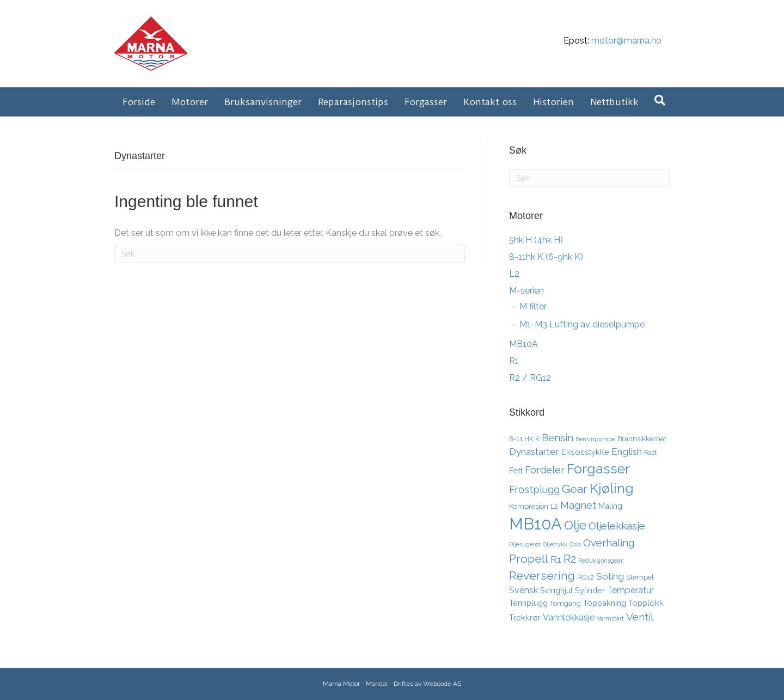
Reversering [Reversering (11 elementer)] (542, 576)
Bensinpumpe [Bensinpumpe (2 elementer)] (595, 439)
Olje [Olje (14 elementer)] (575, 525)
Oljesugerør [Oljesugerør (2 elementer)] (525, 544)
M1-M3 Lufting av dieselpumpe (582, 324)
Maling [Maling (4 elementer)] (610, 506)
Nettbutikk (614, 102)
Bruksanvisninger (263, 102)
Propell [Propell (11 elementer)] (529, 559)
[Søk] (660, 100)
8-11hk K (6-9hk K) (546, 257)
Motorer (190, 102)
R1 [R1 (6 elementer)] (556, 559)
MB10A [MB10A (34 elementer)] (535, 524)
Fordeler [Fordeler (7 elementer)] (545, 470)
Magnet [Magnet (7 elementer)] (578, 505)
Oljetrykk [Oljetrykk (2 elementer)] (555, 544)
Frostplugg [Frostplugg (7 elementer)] (534, 489)
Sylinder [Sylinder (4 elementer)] (590, 590)
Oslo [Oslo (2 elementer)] (575, 544)
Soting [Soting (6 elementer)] (610, 576)
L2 (514, 274)
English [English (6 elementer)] (627, 452)
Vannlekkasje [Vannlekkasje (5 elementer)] (569, 617)
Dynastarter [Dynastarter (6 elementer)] (534, 452)
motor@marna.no (626, 41)
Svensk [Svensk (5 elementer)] (523, 590)
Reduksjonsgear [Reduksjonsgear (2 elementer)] (601, 561)
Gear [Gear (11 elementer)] (575, 489)
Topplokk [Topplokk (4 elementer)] (646, 603)
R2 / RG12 (530, 378)
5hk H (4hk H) (536, 240)
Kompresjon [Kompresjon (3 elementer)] (529, 506)
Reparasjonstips (353, 102)
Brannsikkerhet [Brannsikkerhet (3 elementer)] (642, 439)
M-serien (526, 291)
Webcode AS (442, 684)
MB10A (523, 344)
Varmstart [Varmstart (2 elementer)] (610, 618)
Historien (553, 102)
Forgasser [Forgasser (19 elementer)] (598, 468)
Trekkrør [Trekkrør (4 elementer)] (525, 617)
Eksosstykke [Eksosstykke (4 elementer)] (585, 452)
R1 (514, 361)
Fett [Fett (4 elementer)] (516, 470)
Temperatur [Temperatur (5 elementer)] (630, 590)
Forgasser (426, 102)
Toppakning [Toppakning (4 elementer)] (605, 603)
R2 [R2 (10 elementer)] (570, 559)
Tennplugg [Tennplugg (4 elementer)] (528, 603)
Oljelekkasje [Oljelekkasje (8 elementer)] (617, 526)
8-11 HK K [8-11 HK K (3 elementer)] (524, 439)
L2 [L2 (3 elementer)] (554, 506)
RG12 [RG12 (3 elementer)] (586, 577)
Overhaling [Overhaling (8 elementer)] (609, 543)
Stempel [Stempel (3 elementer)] (640, 577)
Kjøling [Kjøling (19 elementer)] (612, 488)
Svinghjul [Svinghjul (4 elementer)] (556, 590)
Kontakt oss (490, 102)
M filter (533, 306)
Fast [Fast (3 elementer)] (650, 452)
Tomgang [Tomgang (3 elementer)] (565, 603)
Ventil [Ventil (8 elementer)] (640, 617)
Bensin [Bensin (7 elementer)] (558, 438)
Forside (139, 102)
